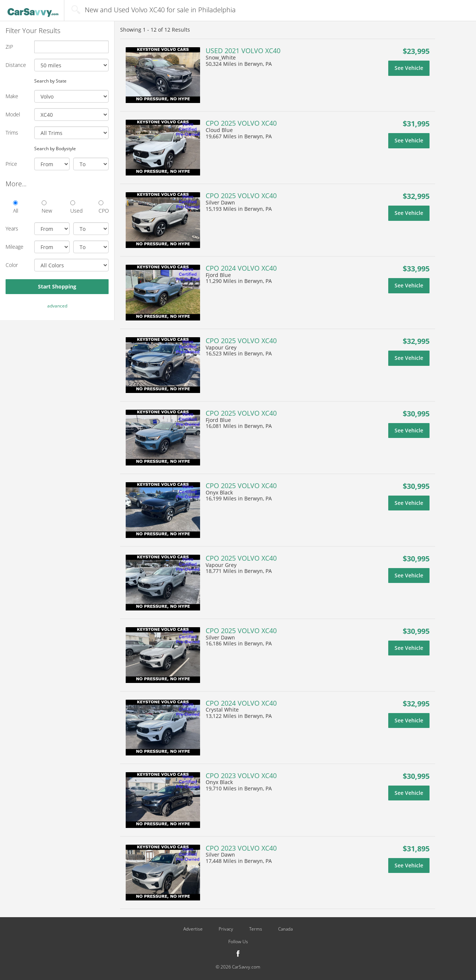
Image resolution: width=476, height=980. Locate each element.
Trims (12, 133)
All (16, 207)
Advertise (193, 929)
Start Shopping (57, 286)
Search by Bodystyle (55, 148)
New (47, 207)
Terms (256, 929)
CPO (104, 207)
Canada (285, 929)
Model (13, 114)
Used (75, 207)
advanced (57, 306)
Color (12, 265)
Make (12, 96)
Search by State (50, 81)
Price (11, 164)
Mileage (15, 247)
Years (12, 228)
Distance (16, 65)
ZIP (9, 47)
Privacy (226, 929)
